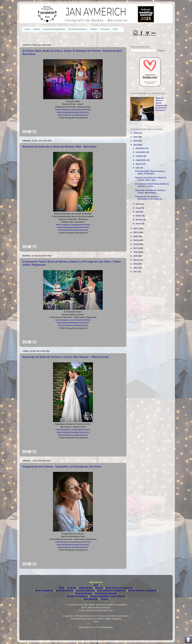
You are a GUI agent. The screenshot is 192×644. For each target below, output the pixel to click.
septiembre (141, 160)
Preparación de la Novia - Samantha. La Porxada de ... (150, 198)
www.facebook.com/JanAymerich (73, 115)
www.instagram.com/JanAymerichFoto (73, 110)
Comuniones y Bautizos (106, 593)
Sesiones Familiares (85, 591)
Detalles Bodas (86, 588)
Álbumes (99, 588)
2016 (136, 252)
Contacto (105, 599)
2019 (136, 240)
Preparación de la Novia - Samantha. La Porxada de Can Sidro (62, 467)
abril (138, 212)
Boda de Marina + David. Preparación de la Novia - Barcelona (161, 104)
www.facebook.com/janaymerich (73, 230)
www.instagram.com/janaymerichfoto (73, 225)
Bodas (62, 588)
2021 (136, 232)
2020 (136, 236)
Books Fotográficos (44, 591)
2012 (136, 268)
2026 (136, 133)
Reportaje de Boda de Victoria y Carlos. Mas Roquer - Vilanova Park (66, 357)
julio (138, 168)
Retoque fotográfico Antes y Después (108, 596)
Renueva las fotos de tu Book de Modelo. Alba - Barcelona (59, 147)
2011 (136, 272)
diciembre (141, 148)
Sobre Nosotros (91, 599)
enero (139, 224)
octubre (140, 156)
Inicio (96, 585)
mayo (139, 208)
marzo (139, 216)
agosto (139, 164)
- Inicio (27, 29)
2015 (136, 256)
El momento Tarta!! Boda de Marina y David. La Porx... (152, 185)
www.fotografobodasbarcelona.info (73, 112)
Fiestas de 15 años (84, 593)
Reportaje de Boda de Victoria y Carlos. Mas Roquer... (150, 191)
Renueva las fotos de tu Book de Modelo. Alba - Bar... (151, 179)
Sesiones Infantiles (65, 591)
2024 (136, 141)
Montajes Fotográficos (77, 596)
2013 (136, 264)
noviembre (141, 152)
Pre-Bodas (72, 588)
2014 (136, 260)
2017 (136, 248)
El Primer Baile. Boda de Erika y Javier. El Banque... (150, 172)
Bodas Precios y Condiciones (119, 588)
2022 (136, 228)
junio (138, 204)
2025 (136, 137)
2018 (136, 244)
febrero (139, 220)
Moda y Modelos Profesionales (111, 591)
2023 (136, 145)
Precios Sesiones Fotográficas (143, 591)
